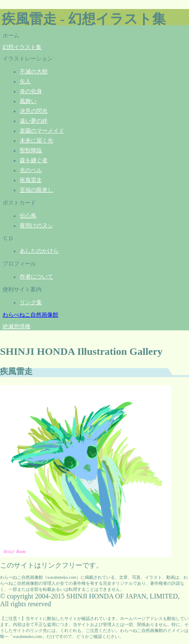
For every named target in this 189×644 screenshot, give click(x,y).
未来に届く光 (36, 141)
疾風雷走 (31, 180)
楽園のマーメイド (42, 131)
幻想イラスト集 (22, 47)
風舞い (28, 101)
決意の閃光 (34, 111)
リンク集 (31, 302)
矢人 (25, 82)
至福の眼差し (36, 190)
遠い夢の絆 (34, 121)
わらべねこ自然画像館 (30, 315)
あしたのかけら (39, 251)
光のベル (31, 170)
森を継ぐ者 (34, 160)
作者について (36, 277)
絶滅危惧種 (16, 327)
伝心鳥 (28, 216)
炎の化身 (31, 91)
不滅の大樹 (34, 72)
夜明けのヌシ (36, 226)
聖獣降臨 (31, 151)
